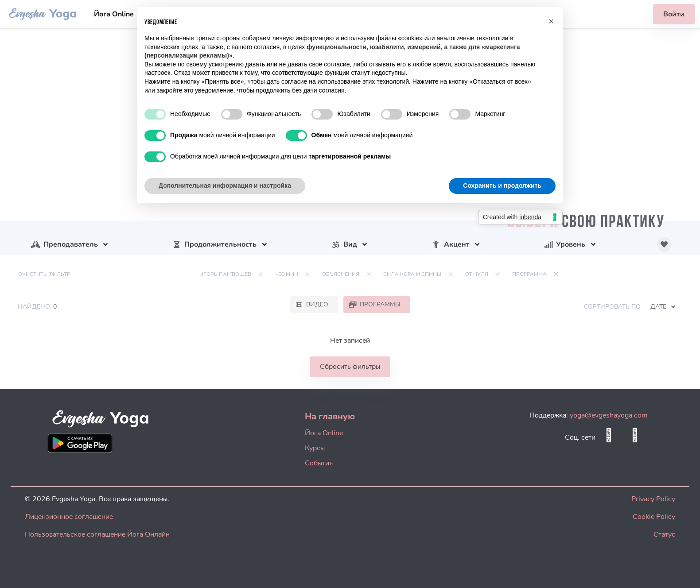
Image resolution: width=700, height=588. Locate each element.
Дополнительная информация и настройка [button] (225, 186)
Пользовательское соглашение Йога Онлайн (97, 534)
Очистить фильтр (44, 274)
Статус (664, 534)
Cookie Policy (654, 517)
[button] (551, 21)
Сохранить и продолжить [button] (502, 186)
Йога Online (114, 14)
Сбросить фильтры (350, 367)
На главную (330, 416)
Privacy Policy (653, 499)
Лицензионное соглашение (69, 517)
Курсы (315, 448)
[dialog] (683, 570)
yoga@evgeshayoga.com (609, 415)
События (319, 463)
